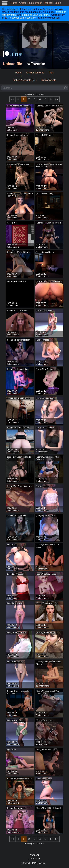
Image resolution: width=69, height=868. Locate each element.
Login (58, 3)
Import (39, 3)
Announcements (35, 73)
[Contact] (26, 863)
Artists (22, 3)
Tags (51, 73)
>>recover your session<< (22, 18)
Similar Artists (49, 80)
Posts (31, 3)
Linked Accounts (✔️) (25, 80)
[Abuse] (42, 863)
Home (14, 3)
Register (49, 3)
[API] (35, 863)
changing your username (36, 15)
